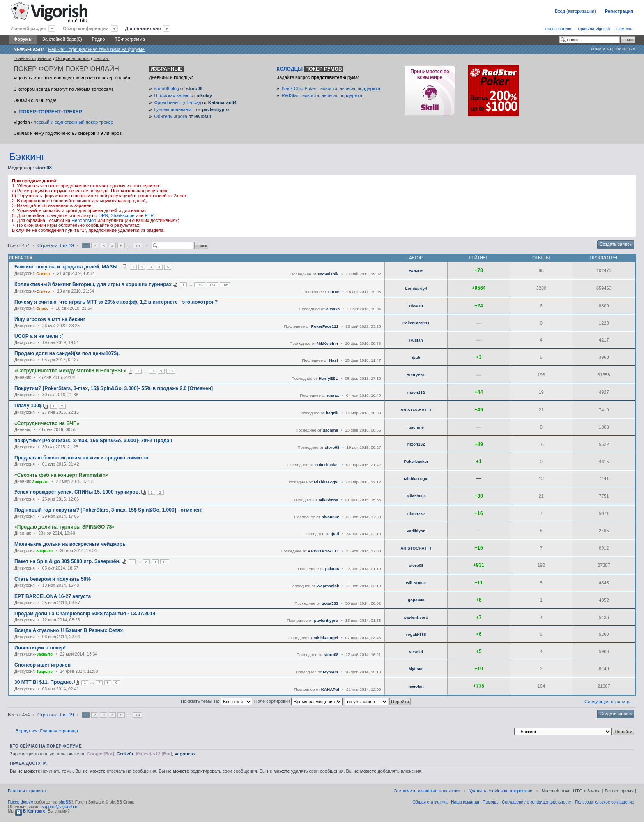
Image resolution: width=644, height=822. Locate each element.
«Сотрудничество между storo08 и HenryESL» (70, 371)
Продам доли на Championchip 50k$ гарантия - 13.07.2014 (85, 614)
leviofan (203, 116)
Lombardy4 (416, 288)
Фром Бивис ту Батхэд (178, 102)
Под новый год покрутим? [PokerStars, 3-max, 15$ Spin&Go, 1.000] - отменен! (109, 510)
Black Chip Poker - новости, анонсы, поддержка (331, 88)
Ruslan (416, 340)
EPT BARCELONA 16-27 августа (53, 596)
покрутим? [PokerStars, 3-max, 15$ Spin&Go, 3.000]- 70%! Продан (93, 441)
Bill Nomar (416, 583)
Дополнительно (143, 28)
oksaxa (333, 309)
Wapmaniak (328, 586)
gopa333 (330, 603)
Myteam (330, 672)
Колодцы (310, 69)
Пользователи (558, 29)
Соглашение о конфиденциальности (537, 802)
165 (225, 285)
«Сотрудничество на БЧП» (47, 423)
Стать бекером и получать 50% (53, 579)
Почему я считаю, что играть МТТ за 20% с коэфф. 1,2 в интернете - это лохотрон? (116, 302)
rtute (335, 292)
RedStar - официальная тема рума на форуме (96, 49)
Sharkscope (122, 215)
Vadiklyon (416, 531)
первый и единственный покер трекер (73, 122)
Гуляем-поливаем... (175, 109)
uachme (330, 430)
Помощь (624, 29)
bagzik (332, 413)
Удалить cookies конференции (501, 791)
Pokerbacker (327, 465)
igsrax (333, 395)
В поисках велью (172, 95)
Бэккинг (102, 58)
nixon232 (416, 392)
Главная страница (32, 58)
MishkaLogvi (326, 482)
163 (200, 285)
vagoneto (185, 754)
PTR (149, 215)
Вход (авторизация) (575, 11)
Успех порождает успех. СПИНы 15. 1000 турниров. (77, 492)
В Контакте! (31, 811)
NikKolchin (327, 343)
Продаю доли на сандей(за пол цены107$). (67, 353)
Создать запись (616, 244)
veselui (416, 652)
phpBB (65, 802)
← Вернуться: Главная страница (44, 731)
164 (213, 285)
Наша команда (465, 802)
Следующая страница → (610, 702)
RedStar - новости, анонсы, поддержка (322, 95)
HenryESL (328, 378)
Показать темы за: (216, 701)
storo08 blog (167, 88)
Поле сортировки (298, 701)
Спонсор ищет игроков (43, 665)
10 (171, 371)
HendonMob (84, 220)
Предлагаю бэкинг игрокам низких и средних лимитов (81, 458)
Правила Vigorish (594, 29)
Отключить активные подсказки (427, 791)
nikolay (204, 95)
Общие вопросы (72, 58)
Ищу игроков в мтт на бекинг (50, 319)
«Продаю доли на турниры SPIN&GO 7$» (64, 527)
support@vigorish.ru (60, 807)
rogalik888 (416, 634)
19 (137, 246)
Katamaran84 (222, 102)
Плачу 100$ (28, 406)
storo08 (194, 88)
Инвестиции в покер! (40, 648)
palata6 (332, 569)
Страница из (56, 245)
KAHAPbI (330, 689)
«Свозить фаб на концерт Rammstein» (61, 475)
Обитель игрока (171, 116)
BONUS (416, 271)
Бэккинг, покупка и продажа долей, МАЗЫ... (68, 267)
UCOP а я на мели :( (39, 336)
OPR (103, 215)
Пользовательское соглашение (605, 802)
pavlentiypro (215, 109)
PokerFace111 (325, 326)
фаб (416, 357)
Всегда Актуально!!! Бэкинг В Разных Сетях (69, 630)
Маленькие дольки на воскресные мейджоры (70, 544)
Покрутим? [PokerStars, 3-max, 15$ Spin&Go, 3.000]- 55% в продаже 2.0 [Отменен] (114, 388)
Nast (334, 360)
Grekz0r (125, 754)
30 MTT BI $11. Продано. (44, 682)
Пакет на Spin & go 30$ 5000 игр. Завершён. (67, 561)
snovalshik (328, 274)
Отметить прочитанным (613, 49)
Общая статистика (430, 802)
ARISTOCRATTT (416, 410)
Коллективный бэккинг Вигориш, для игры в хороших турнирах (93, 284)
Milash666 (328, 500)
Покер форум (21, 802)
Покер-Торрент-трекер (51, 112)
